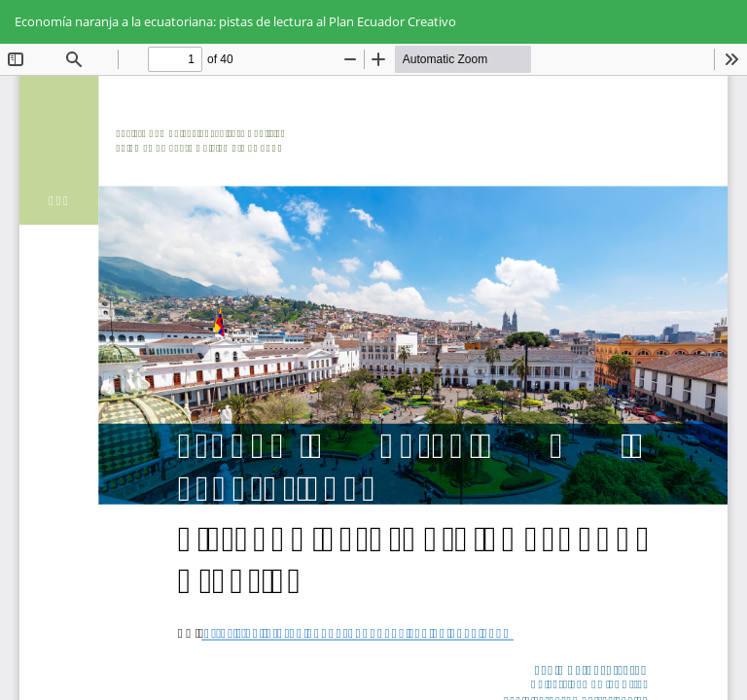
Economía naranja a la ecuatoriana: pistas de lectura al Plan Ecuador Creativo (235, 21)
